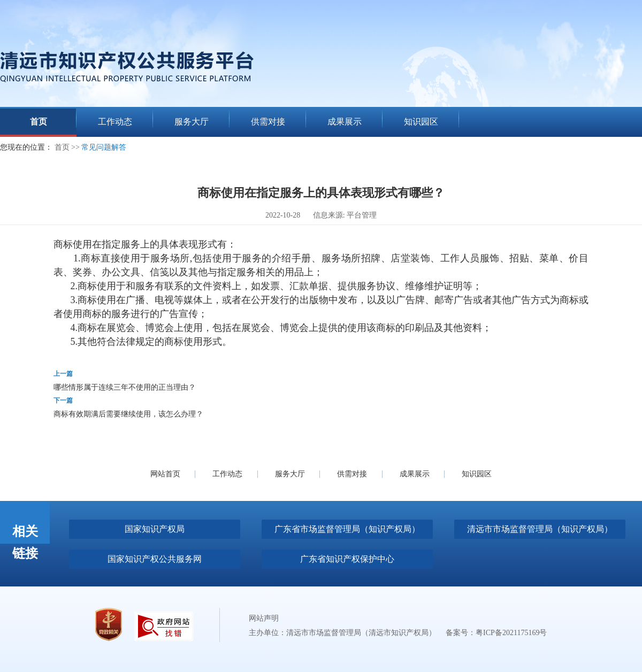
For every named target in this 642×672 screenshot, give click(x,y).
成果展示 (415, 474)
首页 (62, 147)
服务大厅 (290, 474)
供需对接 (352, 474)
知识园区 (477, 474)
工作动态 (227, 474)
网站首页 (165, 474)
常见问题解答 (104, 147)
